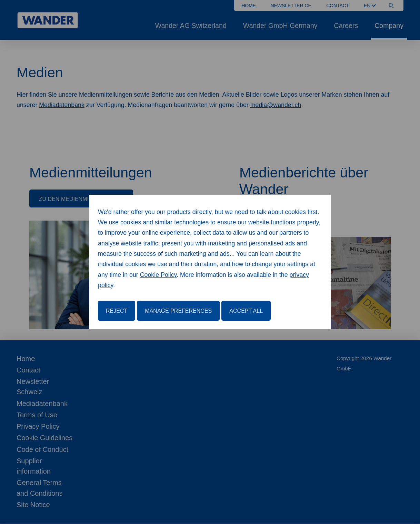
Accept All (246, 311)
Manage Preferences (178, 311)
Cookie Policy (158, 275)
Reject (117, 311)
